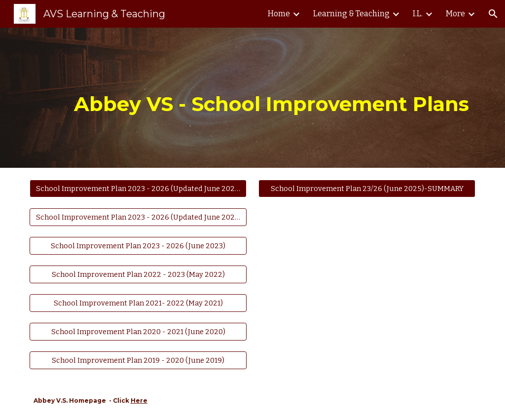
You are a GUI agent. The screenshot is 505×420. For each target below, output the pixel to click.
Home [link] (279, 14)
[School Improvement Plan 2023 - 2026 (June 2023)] (138, 246)
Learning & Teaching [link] (351, 14)
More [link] (455, 14)
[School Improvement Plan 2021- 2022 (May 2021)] (138, 303)
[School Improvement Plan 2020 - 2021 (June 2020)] (138, 332)
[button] (493, 14)
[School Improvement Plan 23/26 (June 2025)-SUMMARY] (367, 188)
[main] (271, 98)
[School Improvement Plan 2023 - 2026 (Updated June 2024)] (138, 217)
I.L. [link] (418, 14)
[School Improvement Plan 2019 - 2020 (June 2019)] (138, 361)
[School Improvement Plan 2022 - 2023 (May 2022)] (138, 274)
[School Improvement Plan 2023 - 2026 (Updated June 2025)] (138, 188)
